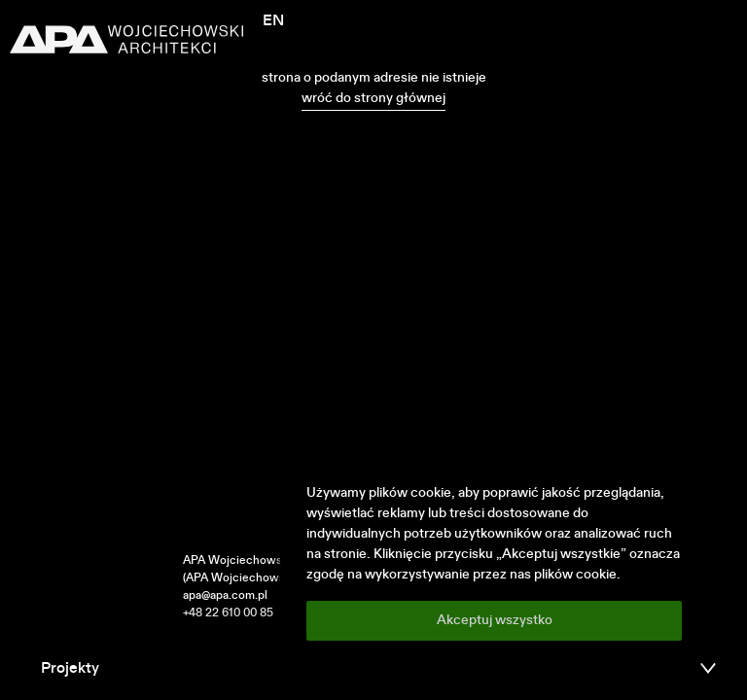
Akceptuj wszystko (495, 620)
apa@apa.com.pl (225, 596)
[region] (494, 562)
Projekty (70, 669)
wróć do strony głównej (373, 98)
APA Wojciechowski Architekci (266, 561)
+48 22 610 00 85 (228, 613)
